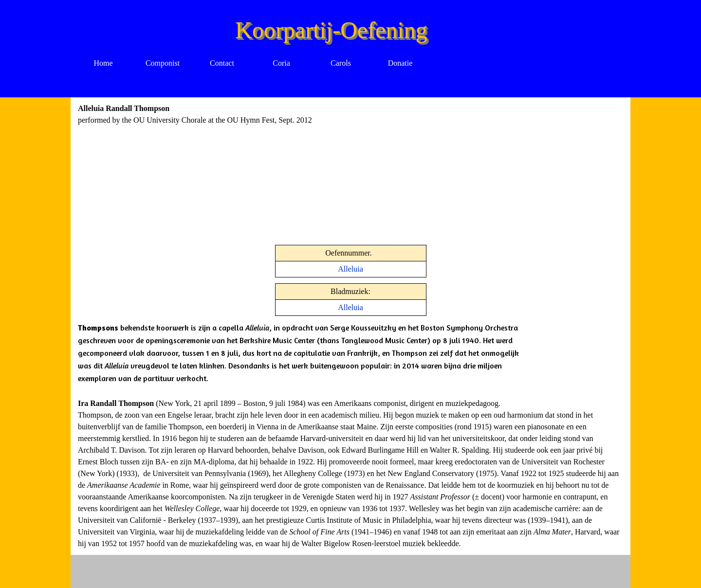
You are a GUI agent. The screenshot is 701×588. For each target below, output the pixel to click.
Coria (281, 63)
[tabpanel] (258, 114)
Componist (163, 63)
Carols (341, 63)
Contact (222, 63)
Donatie (400, 63)
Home (103, 63)
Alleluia (350, 269)
